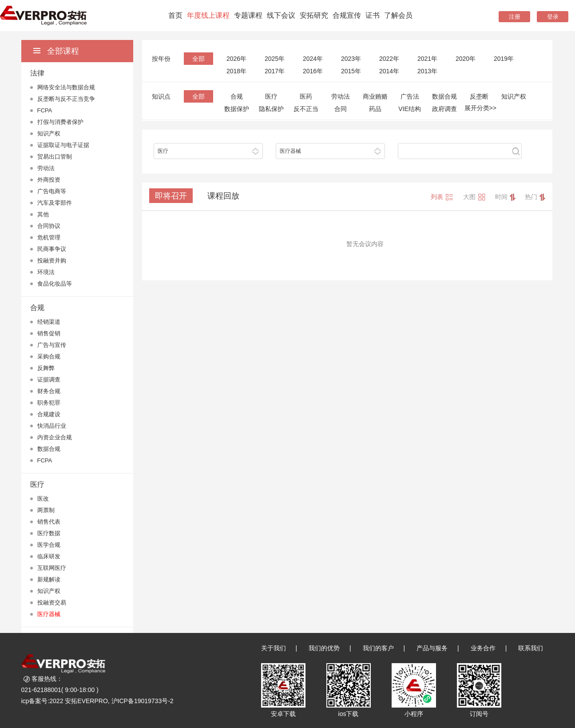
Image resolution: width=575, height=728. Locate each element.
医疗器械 (49, 614)
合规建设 (49, 414)
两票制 (46, 510)
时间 (505, 197)
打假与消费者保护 (60, 122)
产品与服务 (432, 648)
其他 (43, 214)
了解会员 (398, 15)
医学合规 (49, 545)
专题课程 (248, 15)
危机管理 (49, 237)
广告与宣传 (52, 345)
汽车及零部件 (55, 203)
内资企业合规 (55, 437)
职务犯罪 (49, 403)
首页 (175, 15)
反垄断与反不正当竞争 (66, 99)
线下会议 (281, 15)
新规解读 (49, 579)
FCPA (45, 110)
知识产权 (49, 133)
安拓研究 (314, 15)
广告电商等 (52, 191)
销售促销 (49, 333)
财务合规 (49, 391)
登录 (553, 17)
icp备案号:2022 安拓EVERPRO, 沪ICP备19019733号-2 (97, 701)
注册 (515, 17)
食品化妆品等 (55, 284)
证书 (373, 15)
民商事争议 (52, 249)
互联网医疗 (52, 568)
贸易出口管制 (55, 157)
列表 (442, 197)
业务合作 (483, 648)
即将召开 (171, 196)
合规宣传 (347, 15)
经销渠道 (49, 322)
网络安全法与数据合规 (66, 87)
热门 (535, 197)
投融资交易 (52, 603)
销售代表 (49, 522)
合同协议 (49, 226)
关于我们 (274, 648)
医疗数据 (49, 533)
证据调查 (49, 380)
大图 (475, 197)
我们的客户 (378, 648)
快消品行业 (52, 426)
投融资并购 (52, 261)
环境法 (46, 272)
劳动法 (46, 168)
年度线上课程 (208, 15)
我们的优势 (324, 648)
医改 (43, 499)
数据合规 (49, 449)
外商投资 (49, 180)
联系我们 (531, 648)
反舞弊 (46, 368)
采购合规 (49, 356)
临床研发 (49, 556)
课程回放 (223, 196)
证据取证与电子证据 (63, 145)
